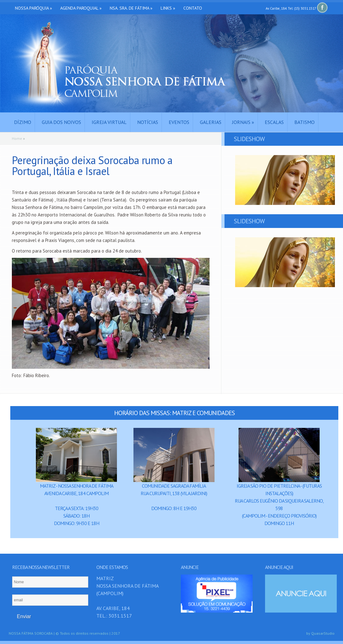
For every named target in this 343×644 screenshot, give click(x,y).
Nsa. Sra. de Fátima (131, 8)
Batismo (304, 122)
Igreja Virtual (109, 122)
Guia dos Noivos (61, 122)
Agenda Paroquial (81, 8)
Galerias (211, 122)
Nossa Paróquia (34, 8)
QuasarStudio (323, 633)
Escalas (274, 122)
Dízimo (23, 122)
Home (17, 138)
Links (168, 8)
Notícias (148, 122)
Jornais (243, 122)
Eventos (179, 122)
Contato (193, 8)
